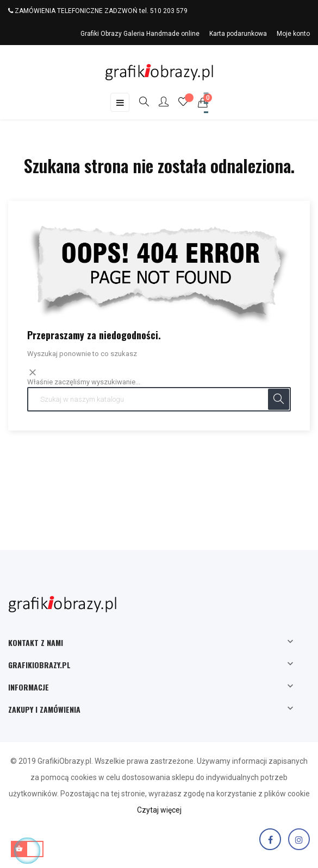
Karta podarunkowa (238, 34)
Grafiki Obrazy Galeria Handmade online (140, 34)
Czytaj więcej (159, 810)
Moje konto (293, 34)
